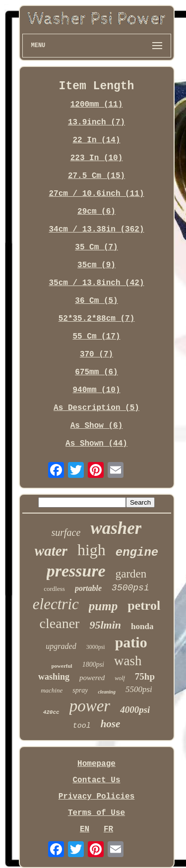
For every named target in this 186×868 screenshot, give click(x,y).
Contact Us (96, 780)
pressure (76, 571)
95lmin (105, 625)
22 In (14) (96, 140)
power (90, 706)
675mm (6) (96, 372)
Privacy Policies (97, 797)
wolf (120, 678)
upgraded (61, 646)
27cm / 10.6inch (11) (96, 194)
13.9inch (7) (96, 122)
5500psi (139, 689)
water (51, 551)
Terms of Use (96, 813)
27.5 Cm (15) (96, 176)
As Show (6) (97, 426)
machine (52, 690)
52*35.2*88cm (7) (97, 319)
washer (116, 528)
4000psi (135, 710)
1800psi (93, 665)
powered (92, 678)
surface (66, 532)
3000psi (96, 647)
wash (128, 661)
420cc (51, 712)
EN (85, 829)
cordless (54, 589)
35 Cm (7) (96, 247)
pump (103, 606)
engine (137, 552)
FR (108, 829)
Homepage (96, 764)
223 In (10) (97, 158)
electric (56, 604)
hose (111, 724)
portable (88, 588)
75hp (145, 676)
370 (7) (96, 354)
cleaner (60, 623)
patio (131, 642)
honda (142, 626)
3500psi (130, 588)
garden (131, 574)
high (92, 550)
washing (54, 677)
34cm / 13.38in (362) (96, 230)
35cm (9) (96, 265)
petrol (144, 606)
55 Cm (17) (96, 337)
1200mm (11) (97, 105)
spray (80, 690)
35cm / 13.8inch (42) (96, 283)
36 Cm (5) (96, 301)
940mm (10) (96, 390)
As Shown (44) (96, 444)
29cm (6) (96, 212)
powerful (62, 666)
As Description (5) (96, 408)
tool (82, 726)
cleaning (107, 692)
